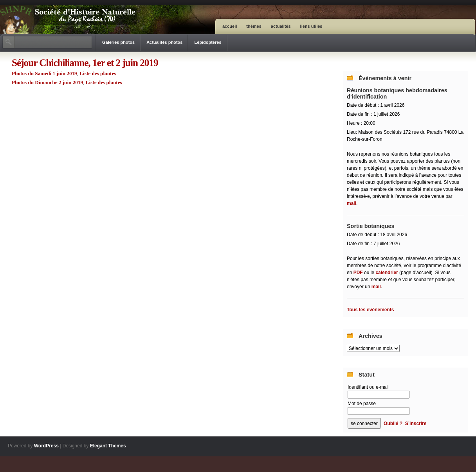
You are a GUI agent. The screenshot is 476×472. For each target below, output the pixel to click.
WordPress (46, 446)
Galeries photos (118, 42)
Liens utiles (311, 26)
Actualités (281, 26)
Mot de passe (362, 404)
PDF (359, 273)
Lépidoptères (208, 42)
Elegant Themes (108, 446)
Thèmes (254, 26)
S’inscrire (416, 424)
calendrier (387, 273)
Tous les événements (371, 310)
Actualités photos (164, 42)
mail (352, 203)
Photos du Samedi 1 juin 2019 (44, 73)
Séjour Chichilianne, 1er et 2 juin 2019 (85, 63)
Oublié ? (393, 424)
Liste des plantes (98, 73)
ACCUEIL (230, 26)
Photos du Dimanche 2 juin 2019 (47, 82)
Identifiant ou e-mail (368, 387)
